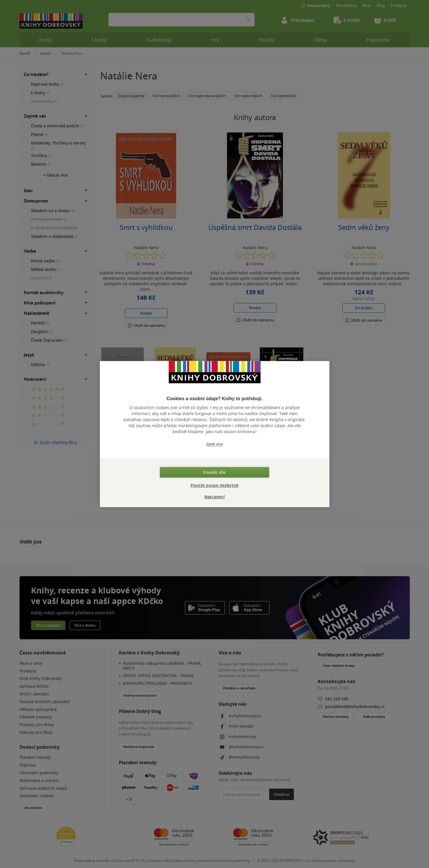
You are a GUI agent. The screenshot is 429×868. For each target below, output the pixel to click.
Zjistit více (215, 444)
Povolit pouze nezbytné (214, 485)
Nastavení (214, 497)
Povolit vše (214, 472)
